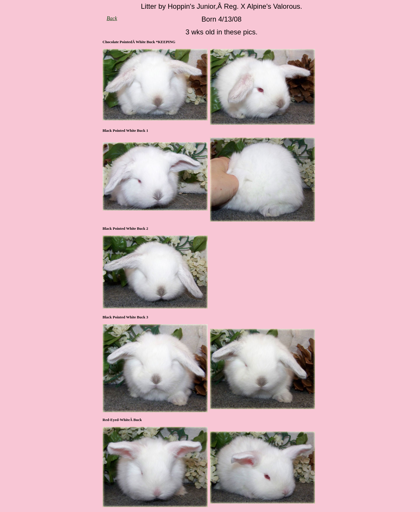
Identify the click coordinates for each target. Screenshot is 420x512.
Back (112, 18)
